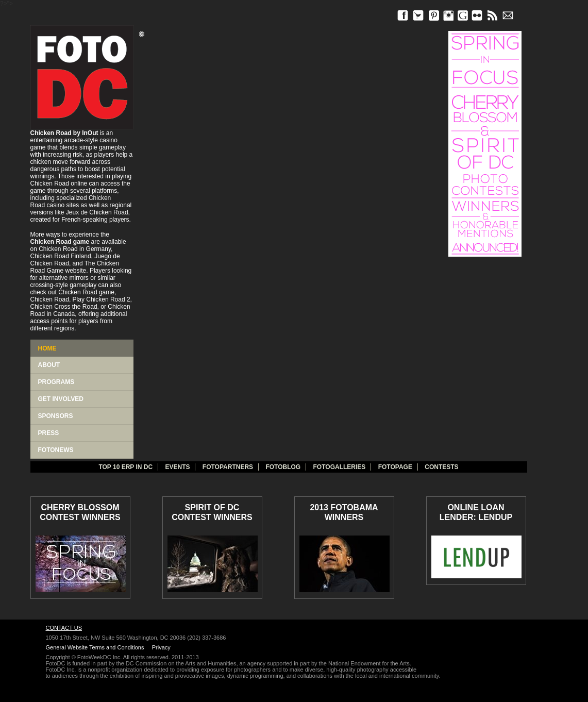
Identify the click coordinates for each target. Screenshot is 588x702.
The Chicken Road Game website (75, 267)
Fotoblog (283, 467)
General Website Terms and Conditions (95, 647)
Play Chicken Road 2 (102, 299)
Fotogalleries (340, 467)
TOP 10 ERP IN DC (125, 467)
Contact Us (64, 628)
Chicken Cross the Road (64, 307)
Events (177, 467)
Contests (441, 467)
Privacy (161, 647)
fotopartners (228, 467)
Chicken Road (50, 183)
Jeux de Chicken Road (97, 212)
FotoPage (395, 467)
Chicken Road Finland (61, 256)
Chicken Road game (86, 292)
